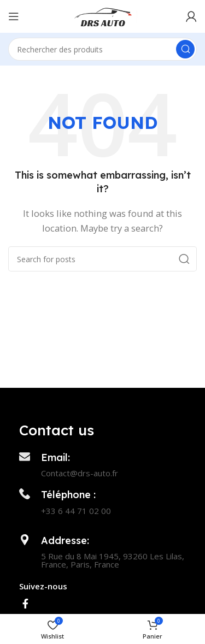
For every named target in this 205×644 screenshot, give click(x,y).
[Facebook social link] (25, 604)
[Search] (102, 49)
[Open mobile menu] (14, 16)
